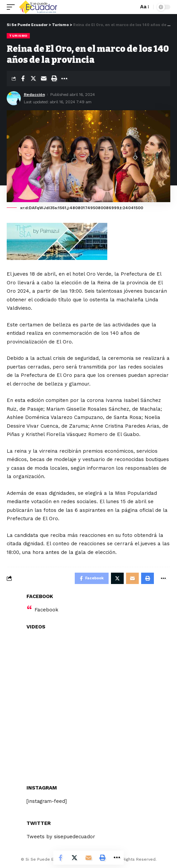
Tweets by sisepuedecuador (61, 837)
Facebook (46, 610)
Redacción (34, 95)
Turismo (18, 36)
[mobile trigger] (12, 7)
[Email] (44, 79)
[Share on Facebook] (23, 79)
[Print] (54, 79)
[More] (64, 79)
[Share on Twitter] (33, 79)
